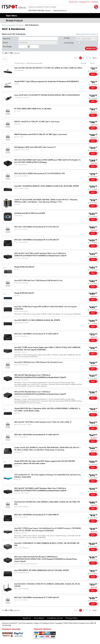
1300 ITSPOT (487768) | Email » (39, 11)
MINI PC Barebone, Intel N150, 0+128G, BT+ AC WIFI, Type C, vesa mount (41, 134)
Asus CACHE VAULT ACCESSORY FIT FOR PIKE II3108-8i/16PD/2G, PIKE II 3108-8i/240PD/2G (47, 95)
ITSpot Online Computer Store (79, 623)
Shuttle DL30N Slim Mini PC (24, 293)
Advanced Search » (60, 11)
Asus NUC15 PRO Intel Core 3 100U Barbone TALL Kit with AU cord (38, 362)
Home (4, 25)
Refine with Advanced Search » (87, 34)
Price (83, 63)
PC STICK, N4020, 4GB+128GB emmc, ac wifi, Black (33, 109)
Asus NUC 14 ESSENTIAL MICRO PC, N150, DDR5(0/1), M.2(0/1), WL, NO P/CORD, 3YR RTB (47, 186)
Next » (95, 58)
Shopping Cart (84, 2)
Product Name (20, 63)
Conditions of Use (55, 618)
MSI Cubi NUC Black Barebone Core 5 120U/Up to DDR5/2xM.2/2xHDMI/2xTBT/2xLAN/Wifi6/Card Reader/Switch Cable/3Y (40, 393)
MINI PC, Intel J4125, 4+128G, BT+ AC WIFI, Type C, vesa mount (37, 122)
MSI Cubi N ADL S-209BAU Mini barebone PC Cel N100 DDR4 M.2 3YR (39, 173)
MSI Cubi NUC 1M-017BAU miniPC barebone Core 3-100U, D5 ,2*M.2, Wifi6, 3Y (43, 422)
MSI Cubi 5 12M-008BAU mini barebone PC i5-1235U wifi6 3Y (36, 334)
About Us (27, 618)
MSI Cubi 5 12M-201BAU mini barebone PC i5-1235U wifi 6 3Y (37, 435)
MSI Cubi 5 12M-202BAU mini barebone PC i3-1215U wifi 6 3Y (37, 227)
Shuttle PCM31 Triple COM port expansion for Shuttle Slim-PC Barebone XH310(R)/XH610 (47, 81)
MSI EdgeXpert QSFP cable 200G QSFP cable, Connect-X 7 (35, 147)
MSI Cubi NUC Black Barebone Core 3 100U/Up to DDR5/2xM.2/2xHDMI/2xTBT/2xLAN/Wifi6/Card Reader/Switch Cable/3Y (40, 376)
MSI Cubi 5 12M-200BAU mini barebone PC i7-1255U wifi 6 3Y (37, 597)
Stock (92, 63)
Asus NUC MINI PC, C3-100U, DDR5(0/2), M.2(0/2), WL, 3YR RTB (37, 320)
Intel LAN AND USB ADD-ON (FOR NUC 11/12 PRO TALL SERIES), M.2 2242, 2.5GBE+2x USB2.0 (48, 68)
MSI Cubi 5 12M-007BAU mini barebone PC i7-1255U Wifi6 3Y (37, 515)
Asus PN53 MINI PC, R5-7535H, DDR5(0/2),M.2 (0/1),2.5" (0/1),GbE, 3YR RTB (41, 570)
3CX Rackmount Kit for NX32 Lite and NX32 (30, 213)
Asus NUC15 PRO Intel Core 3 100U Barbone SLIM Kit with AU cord (38, 280)
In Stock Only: (72, 43)
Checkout (95, 2)
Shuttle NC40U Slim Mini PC (24, 267)
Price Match (39, 618)
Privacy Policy (72, 618)
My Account (73, 2)
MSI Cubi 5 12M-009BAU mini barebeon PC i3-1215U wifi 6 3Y (37, 240)
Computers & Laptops (16, 25)
